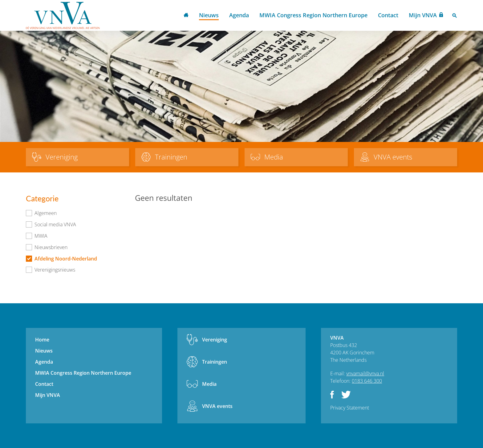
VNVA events (217, 406)
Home (186, 16)
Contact (388, 15)
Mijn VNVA (423, 15)
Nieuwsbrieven (51, 247)
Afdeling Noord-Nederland (66, 259)
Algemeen (46, 213)
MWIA (41, 236)
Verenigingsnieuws (55, 270)
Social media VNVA (55, 224)
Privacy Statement (350, 408)
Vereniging (215, 340)
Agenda (239, 15)
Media (209, 384)
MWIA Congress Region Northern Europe (313, 15)
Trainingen (215, 362)
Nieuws (209, 15)
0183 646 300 (367, 381)
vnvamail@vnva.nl (365, 373)
